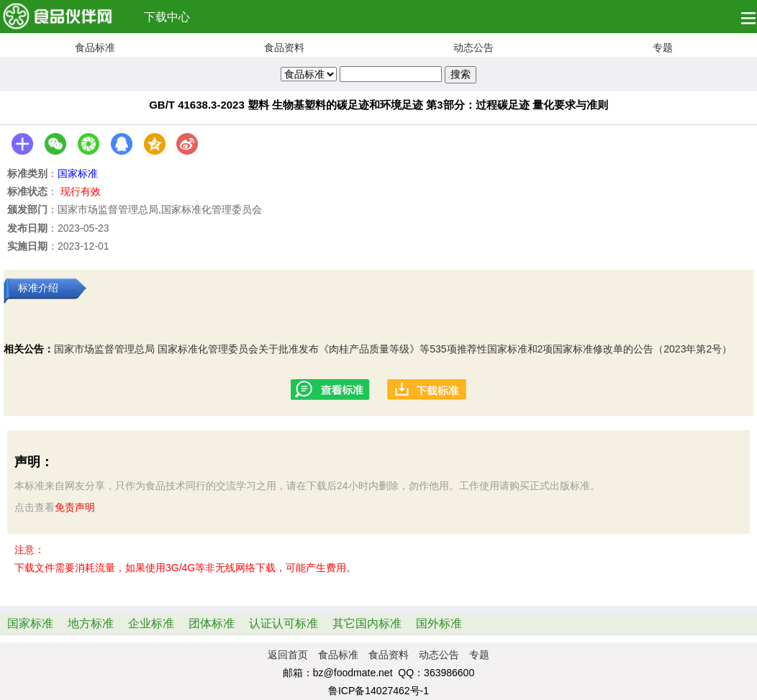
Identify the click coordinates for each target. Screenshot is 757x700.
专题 (663, 47)
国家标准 (78, 173)
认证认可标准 (284, 623)
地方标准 (91, 623)
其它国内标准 (367, 623)
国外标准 (439, 623)
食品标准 (95, 47)
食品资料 (284, 47)
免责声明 (75, 507)
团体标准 (212, 623)
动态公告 (473, 47)
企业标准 (151, 623)
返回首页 (288, 655)
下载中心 (167, 17)
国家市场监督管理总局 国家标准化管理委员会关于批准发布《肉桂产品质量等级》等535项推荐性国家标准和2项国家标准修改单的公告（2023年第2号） (393, 349)
